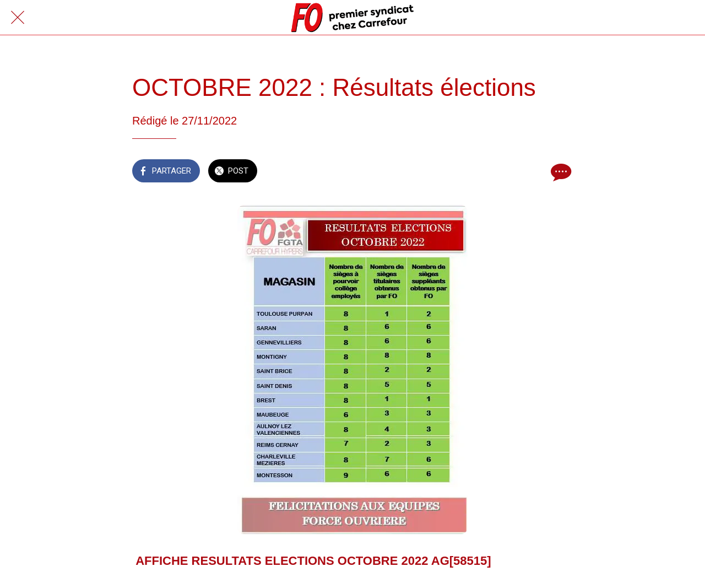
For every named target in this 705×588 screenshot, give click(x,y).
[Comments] (560, 172)
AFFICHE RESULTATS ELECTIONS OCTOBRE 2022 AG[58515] (313, 561)
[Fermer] (18, 18)
